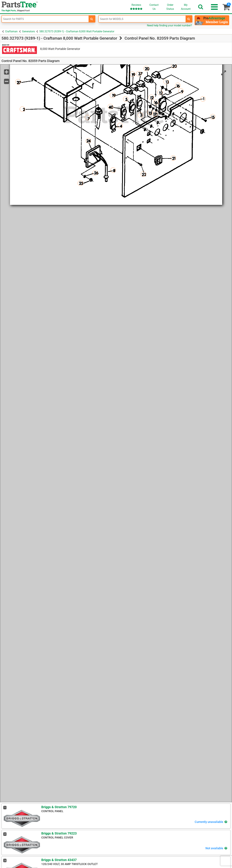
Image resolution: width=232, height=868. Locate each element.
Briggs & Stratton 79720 (59, 807)
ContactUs (154, 7)
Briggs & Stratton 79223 (59, 833)
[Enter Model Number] (142, 19)
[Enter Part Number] (45, 19)
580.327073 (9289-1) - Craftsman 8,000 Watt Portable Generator (77, 31)
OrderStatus (170, 7)
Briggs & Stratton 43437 (59, 860)
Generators (28, 31)
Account (186, 7)
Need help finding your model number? (169, 25)
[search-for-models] (189, 19)
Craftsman (11, 31)
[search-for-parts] (92, 19)
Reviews (136, 7)
